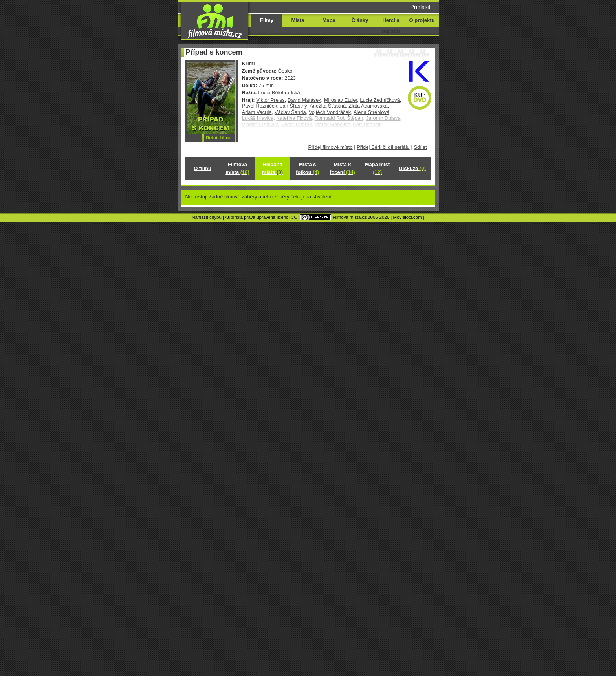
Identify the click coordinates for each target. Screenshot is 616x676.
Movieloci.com (408, 217)
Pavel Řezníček (260, 106)
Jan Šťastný (294, 106)
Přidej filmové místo (331, 147)
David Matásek (304, 100)
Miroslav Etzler (341, 100)
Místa (298, 20)
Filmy (267, 20)
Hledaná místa (272, 168)
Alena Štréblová (371, 112)
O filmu (203, 168)
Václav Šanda (290, 112)
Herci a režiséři (391, 26)
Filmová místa (237, 168)
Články (360, 20)
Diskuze (412, 168)
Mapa (329, 20)
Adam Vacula (257, 112)
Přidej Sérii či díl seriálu (383, 147)
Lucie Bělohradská (279, 93)
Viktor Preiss (270, 100)
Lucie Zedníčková (380, 100)
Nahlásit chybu (207, 217)
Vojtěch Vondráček (330, 112)
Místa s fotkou (307, 168)
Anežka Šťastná (328, 106)
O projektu (422, 20)
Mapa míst (377, 168)
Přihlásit (420, 7)
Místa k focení (342, 168)
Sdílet (420, 147)
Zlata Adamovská (368, 106)
